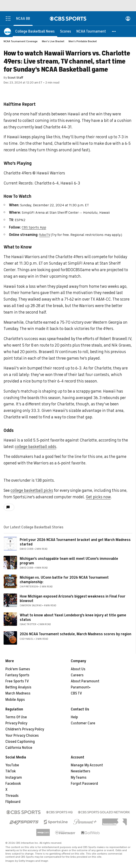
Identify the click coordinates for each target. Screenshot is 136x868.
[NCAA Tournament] (91, 31)
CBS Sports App (34, 227)
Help (74, 717)
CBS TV (76, 693)
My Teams (79, 778)
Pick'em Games (18, 669)
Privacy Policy (16, 723)
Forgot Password (84, 784)
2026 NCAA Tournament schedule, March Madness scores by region (76, 634)
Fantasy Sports (17, 675)
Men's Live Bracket (53, 41)
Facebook (13, 784)
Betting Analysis (18, 687)
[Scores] (66, 31)
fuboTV (45, 235)
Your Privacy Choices (22, 736)
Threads (12, 796)
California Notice (19, 748)
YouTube (12, 765)
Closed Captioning (20, 742)
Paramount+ (81, 687)
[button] (114, 31)
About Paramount (85, 681)
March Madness (18, 693)
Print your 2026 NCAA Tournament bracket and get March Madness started (75, 542)
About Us (78, 669)
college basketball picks (32, 490)
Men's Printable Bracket (83, 41)
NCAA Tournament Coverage (21, 41)
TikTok (11, 771)
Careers (77, 675)
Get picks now (98, 497)
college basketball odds (36, 447)
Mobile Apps (15, 700)
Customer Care (83, 723)
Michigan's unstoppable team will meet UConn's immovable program (69, 561)
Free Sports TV (17, 681)
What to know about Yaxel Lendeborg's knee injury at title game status (73, 617)
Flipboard (13, 802)
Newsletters (81, 771)
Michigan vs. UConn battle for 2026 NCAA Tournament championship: (64, 580)
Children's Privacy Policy (25, 729)
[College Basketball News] (35, 31)
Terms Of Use (16, 717)
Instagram (14, 778)
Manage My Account (87, 765)
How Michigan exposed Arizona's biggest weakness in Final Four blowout (73, 599)
